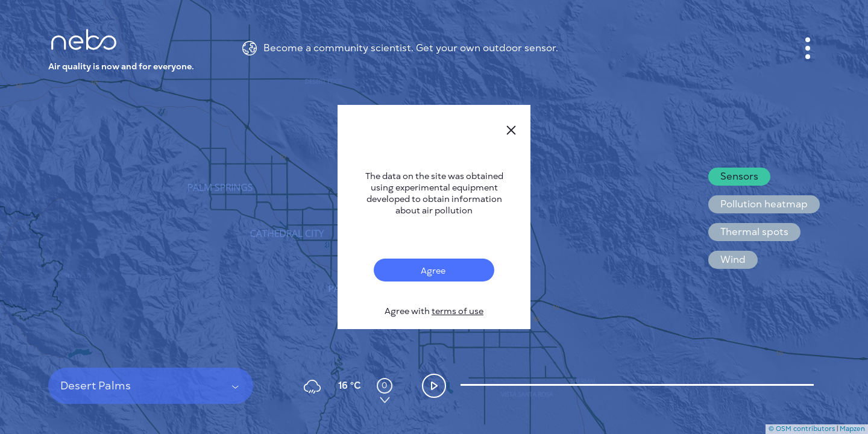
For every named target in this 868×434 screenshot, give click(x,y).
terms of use (458, 311)
